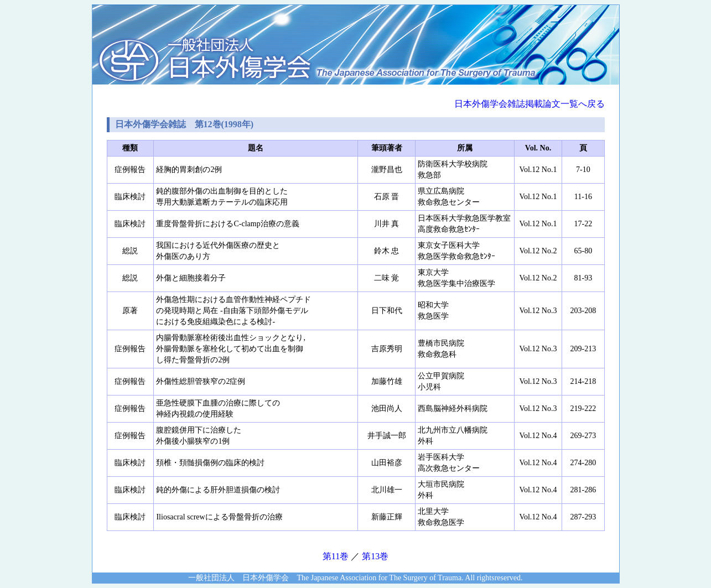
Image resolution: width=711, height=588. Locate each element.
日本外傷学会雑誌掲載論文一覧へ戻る (530, 104)
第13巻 (375, 556)
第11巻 (336, 556)
